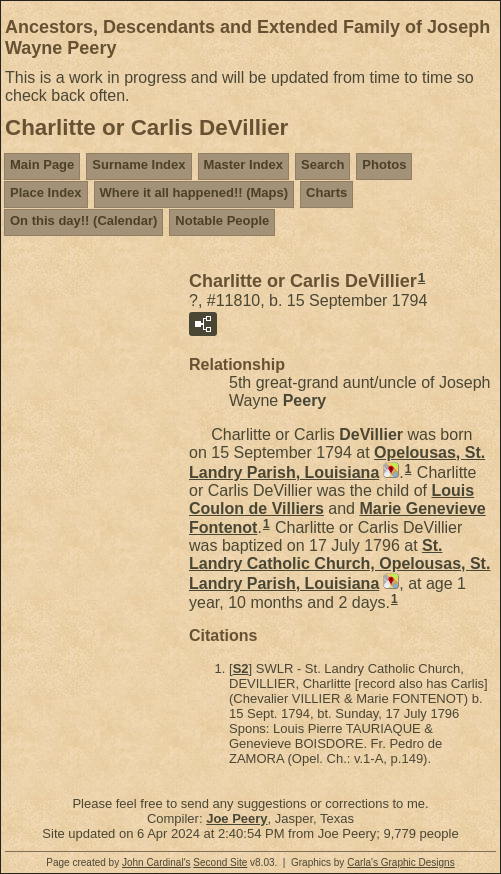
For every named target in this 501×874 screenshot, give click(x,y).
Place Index (46, 192)
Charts (326, 192)
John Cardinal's (156, 862)
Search (322, 164)
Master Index (243, 164)
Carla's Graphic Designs (401, 862)
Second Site (220, 862)
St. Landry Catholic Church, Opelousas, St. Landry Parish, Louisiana (339, 564)
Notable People (222, 220)
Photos (384, 164)
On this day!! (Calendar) (83, 220)
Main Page (42, 164)
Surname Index (138, 164)
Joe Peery (236, 818)
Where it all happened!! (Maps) (194, 192)
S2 (241, 668)
